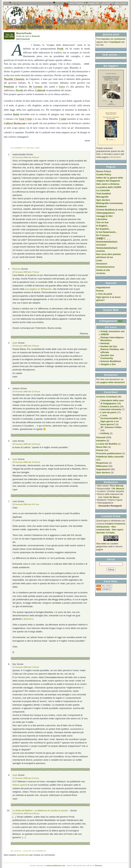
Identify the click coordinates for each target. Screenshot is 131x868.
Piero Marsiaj (117, 486)
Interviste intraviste (111, 409)
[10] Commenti (23, 39)
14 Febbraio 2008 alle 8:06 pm (26, 813)
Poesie (100, 450)
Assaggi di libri (104, 216)
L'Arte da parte (104, 294)
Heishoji (105, 343)
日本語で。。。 (104, 238)
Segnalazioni (103, 287)
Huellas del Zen (109, 346)
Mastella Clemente (14, 79)
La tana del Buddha (107, 444)
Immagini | (91, 3)
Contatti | (109, 3)
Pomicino (9, 87)
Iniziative (101, 441)
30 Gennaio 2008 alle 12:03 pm (26, 444)
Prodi (60, 49)
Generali (36, 36)
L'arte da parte (108, 412)
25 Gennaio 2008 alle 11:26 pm (26, 392)
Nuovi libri (102, 447)
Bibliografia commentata (109, 203)
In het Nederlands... (107, 232)
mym (15, 343)
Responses (102, 463)
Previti (19, 90)
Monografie (102, 197)
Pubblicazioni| (81, 3)
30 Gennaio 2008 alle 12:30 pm (26, 462)
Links (99, 260)
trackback (115, 42)
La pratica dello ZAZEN (109, 187)
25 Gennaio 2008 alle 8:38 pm (26, 346)
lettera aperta (20, 785)
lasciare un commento (113, 39)
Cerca (111, 559)
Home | (72, 3)
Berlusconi (20, 123)
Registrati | (101, 3)
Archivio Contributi (107, 397)
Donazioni (102, 264)
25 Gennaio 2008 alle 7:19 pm (26, 272)
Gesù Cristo (25, 119)
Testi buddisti (103, 194)
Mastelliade (24, 33)
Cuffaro (8, 123)
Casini (63, 119)
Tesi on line (102, 222)
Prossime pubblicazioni (109, 453)
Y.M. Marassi (118, 489)
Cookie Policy (104, 174)
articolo (28, 619)
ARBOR (105, 334)
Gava (62, 87)
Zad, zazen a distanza (108, 184)
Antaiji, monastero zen (113, 331)
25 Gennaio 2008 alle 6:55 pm (26, 157)
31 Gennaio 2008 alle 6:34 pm (26, 778)
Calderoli (40, 90)
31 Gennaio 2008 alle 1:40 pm (26, 667)
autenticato (23, 855)
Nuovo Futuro (104, 171)
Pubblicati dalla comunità (110, 457)
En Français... (104, 235)
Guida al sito (103, 270)
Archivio (101, 273)
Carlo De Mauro (111, 497)
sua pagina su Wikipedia (38, 289)
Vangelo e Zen (108, 364)
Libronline (102, 219)
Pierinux (17, 269)
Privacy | (117, 3)
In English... (103, 226)
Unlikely (105, 433)
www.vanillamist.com (56, 865)
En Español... (103, 229)
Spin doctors (103, 200)
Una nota (101, 544)
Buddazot (101, 206)
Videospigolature (105, 213)
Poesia (100, 291)
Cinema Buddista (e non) (110, 210)
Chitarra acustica (110, 406)
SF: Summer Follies (111, 427)
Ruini (16, 114)
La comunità (103, 190)
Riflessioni (102, 466)
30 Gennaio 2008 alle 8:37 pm (26, 504)
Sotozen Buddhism (111, 361)
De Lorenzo (36, 87)
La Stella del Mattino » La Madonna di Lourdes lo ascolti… (41, 811)
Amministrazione (105, 267)
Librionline (115, 157)
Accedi (123, 3)
